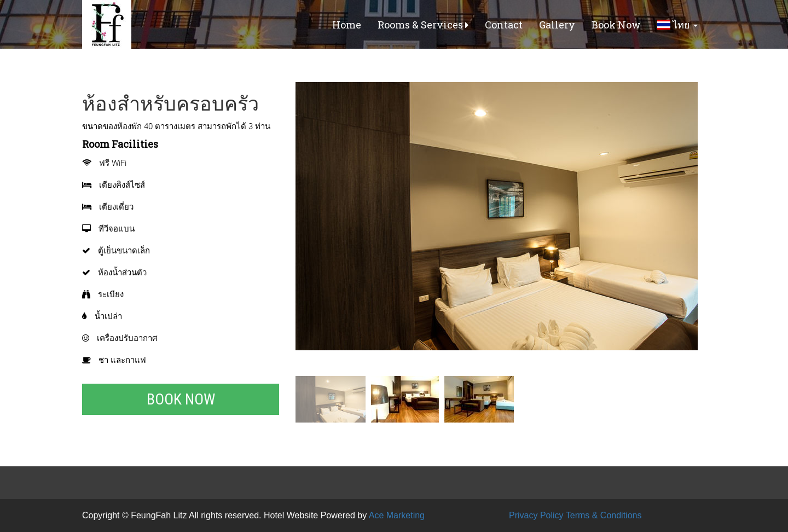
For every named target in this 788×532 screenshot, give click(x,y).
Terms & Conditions (604, 515)
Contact (504, 25)
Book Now (616, 25)
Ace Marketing (397, 515)
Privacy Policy (536, 515)
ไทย (677, 25)
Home (347, 25)
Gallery (557, 25)
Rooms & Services (423, 25)
